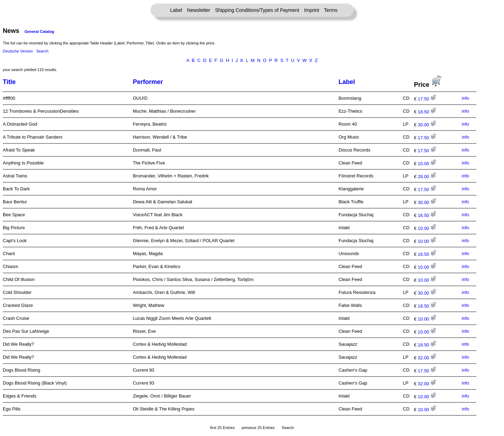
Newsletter (198, 10)
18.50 (427, 112)
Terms (331, 10)
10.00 (427, 164)
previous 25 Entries (258, 428)
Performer (148, 82)
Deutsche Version (18, 51)
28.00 (427, 177)
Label (176, 10)
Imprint (312, 10)
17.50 (427, 99)
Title (9, 82)
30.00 (427, 125)
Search (42, 51)
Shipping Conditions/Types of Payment (257, 10)
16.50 (427, 215)
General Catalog (39, 31)
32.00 (427, 358)
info (465, 98)
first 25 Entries (222, 428)
